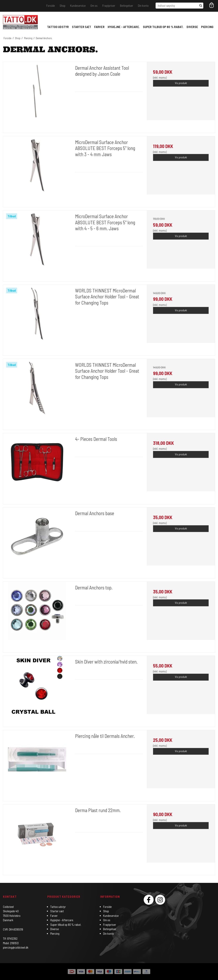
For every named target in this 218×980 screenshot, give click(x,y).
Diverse (192, 27)
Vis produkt (181, 83)
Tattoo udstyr (58, 27)
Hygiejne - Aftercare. (124, 27)
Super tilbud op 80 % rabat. (163, 27)
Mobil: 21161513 (11, 943)
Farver (99, 27)
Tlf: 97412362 (10, 938)
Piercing (207, 27)
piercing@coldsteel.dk (16, 947)
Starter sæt (81, 27)
